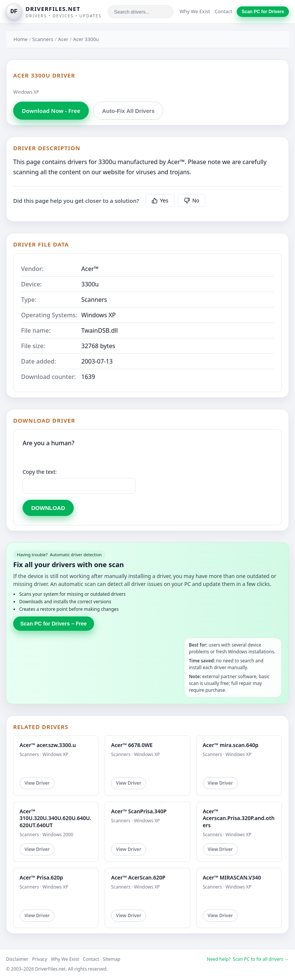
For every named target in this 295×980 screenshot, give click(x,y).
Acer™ (90, 269)
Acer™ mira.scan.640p (231, 745)
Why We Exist (195, 11)
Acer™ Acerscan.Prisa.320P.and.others (239, 818)
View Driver (37, 783)
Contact (223, 11)
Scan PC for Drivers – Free (54, 624)
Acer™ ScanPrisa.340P (139, 811)
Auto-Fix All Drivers (128, 111)
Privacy (40, 959)
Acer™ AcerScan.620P (138, 877)
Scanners (43, 39)
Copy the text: (40, 472)
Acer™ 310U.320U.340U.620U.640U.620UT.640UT (55, 818)
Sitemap (112, 959)
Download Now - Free (51, 111)
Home (21, 39)
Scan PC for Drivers (263, 12)
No (192, 201)
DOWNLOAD (48, 508)
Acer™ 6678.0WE (132, 745)
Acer (63, 39)
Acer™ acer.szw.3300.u (48, 745)
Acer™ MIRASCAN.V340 (232, 877)
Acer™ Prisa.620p (41, 877)
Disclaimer (17, 959)
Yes (160, 201)
